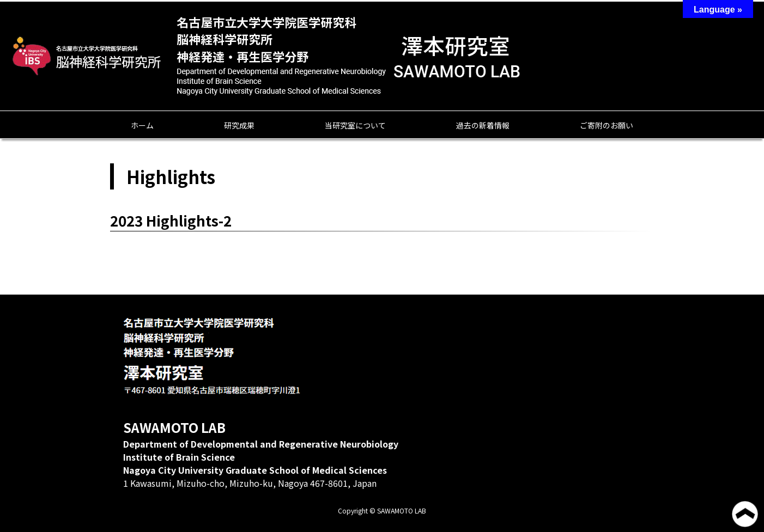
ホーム (142, 125)
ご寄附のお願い (607, 125)
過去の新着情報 (483, 125)
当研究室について (355, 125)
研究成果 (239, 125)
